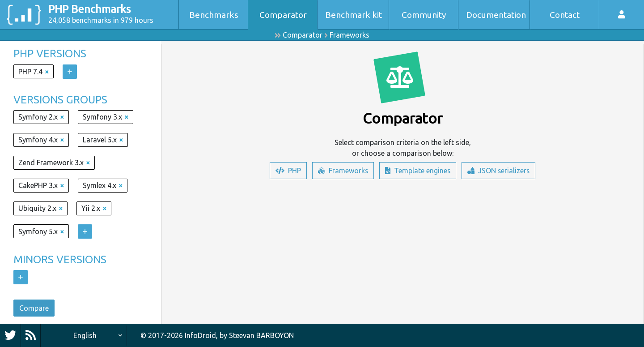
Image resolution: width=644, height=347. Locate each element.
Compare (34, 308)
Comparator (283, 15)
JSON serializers (499, 171)
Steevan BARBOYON (261, 335)
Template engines (417, 171)
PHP (287, 171)
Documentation (496, 15)
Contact (565, 15)
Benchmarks (214, 15)
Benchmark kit (354, 15)
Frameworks (350, 35)
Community (424, 15)
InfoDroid (200, 335)
